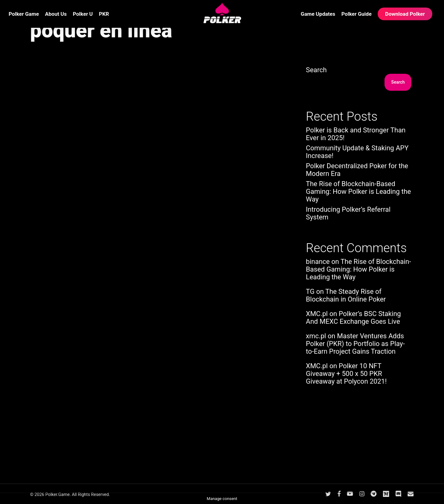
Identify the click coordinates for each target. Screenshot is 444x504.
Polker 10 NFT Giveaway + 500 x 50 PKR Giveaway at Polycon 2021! (346, 374)
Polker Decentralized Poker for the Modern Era (357, 170)
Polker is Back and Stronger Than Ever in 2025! (356, 134)
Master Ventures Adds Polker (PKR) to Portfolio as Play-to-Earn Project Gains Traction (355, 344)
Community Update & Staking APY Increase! (357, 152)
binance (318, 262)
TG (310, 292)
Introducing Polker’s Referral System (348, 213)
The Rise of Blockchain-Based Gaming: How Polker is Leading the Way (358, 192)
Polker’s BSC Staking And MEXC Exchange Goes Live (353, 318)
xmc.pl (316, 336)
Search (316, 70)
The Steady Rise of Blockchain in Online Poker (346, 295)
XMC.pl (317, 314)
